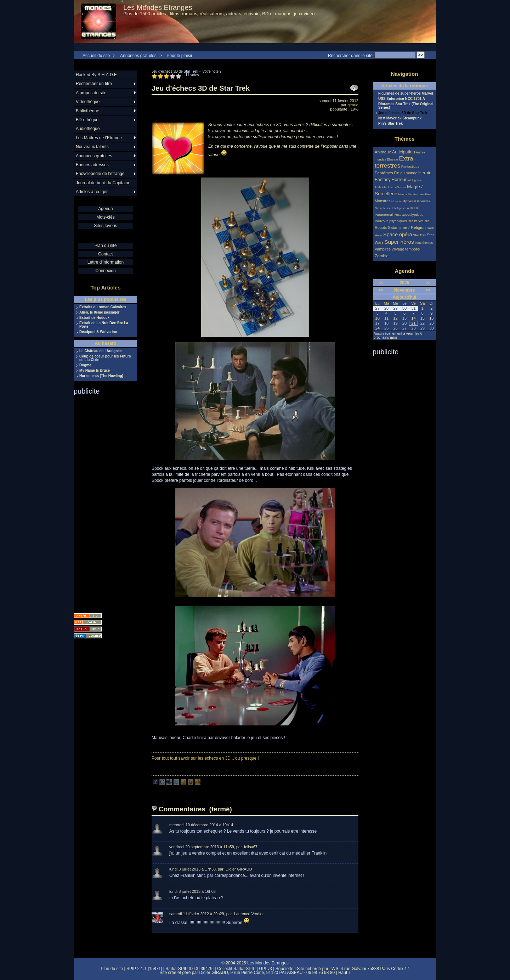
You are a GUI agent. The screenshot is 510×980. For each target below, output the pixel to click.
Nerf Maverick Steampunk (400, 118)
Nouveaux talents (92, 147)
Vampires (383, 249)
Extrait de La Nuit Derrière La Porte (104, 325)
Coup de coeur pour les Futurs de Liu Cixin (105, 358)
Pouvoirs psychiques (391, 221)
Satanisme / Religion (407, 227)
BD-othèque (87, 120)
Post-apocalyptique (409, 215)
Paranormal (384, 215)
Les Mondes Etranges (158, 7)
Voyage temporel (406, 249)
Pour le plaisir (179, 56)
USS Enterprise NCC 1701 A (402, 99)
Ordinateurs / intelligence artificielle (397, 208)
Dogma (85, 365)
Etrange (393, 159)
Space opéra (398, 235)
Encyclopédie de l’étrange (100, 174)
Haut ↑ (344, 973)
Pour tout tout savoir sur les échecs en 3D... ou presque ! (205, 758)
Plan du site (106, 246)
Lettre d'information (106, 262)
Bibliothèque (87, 111)
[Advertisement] (102, 502)
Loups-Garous (397, 187)
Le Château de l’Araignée (100, 351)
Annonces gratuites (138, 56)
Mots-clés (105, 217)
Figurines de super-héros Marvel (406, 94)
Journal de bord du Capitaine (103, 183)
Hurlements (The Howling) (101, 376)
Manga (403, 194)
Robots (381, 227)
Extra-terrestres (395, 162)
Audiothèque (88, 129)
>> (428, 283)
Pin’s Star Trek (390, 124)
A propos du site (91, 93)
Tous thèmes (424, 243)
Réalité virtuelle (419, 221)
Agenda (105, 209)
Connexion (105, 271)
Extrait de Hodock (94, 318)
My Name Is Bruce (95, 371)
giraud (353, 105)
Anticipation (404, 152)
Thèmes (405, 139)
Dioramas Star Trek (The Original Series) (406, 106)
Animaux (383, 152)
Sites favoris (105, 226)
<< (381, 283)
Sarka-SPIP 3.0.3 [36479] (189, 969)
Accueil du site (96, 56)
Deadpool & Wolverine (98, 332)
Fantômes (384, 173)
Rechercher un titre (94, 84)
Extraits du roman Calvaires (103, 307)
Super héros (399, 242)
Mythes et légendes (416, 201)
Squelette (285, 969)
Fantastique (410, 166)
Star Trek (420, 235)
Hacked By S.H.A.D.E (96, 75)
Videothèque (88, 102)
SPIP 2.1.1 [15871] (144, 969)
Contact (105, 254)
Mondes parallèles (420, 194)
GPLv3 (265, 969)
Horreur (399, 180)
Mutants (396, 201)
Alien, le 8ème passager (99, 312)
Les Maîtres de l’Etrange (99, 138)
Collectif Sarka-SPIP (236, 969)
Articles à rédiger (92, 192)
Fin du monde (406, 173)
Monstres (382, 201)
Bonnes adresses (92, 165)
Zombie (382, 256)
